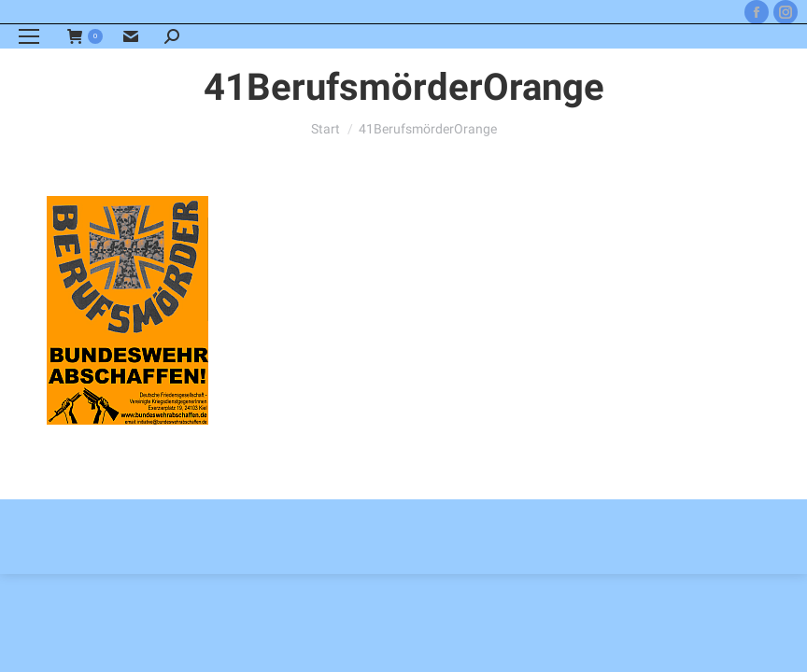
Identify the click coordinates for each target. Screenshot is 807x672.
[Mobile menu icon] (29, 36)
